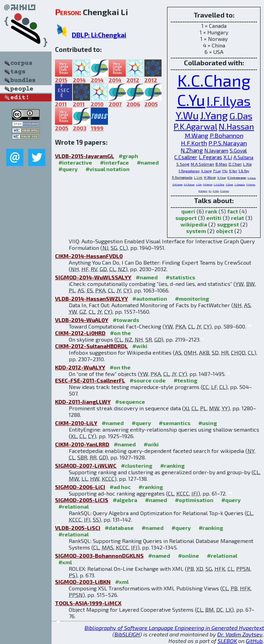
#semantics (175, 423)
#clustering (137, 465)
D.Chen (235, 164)
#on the (120, 333)
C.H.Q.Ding (219, 184)
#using (208, 423)
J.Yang (214, 115)
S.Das (199, 184)
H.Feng (222, 178)
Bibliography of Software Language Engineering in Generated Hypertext (174, 628)
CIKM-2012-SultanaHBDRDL (91, 346)
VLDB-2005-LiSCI (78, 528)
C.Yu (191, 99)
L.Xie (247, 164)
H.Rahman (208, 184)
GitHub (254, 641)
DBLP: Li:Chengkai (99, 35)
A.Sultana (243, 157)
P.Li (210, 191)
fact (233, 211)
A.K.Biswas (189, 184)
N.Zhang (192, 150)
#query (68, 169)
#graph (128, 156)
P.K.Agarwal (195, 126)
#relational (74, 506)
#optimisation (194, 500)
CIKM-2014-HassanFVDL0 (89, 256)
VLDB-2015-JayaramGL (85, 156)
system (196, 231)
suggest (228, 224)
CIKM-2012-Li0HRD (80, 333)
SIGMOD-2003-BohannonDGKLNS (99, 556)
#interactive (75, 162)
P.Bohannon (227, 135)
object (224, 231)
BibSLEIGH (127, 634)
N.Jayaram (216, 151)
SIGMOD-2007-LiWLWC (86, 465)
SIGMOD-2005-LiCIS (82, 500)
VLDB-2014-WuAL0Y (82, 320)
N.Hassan (236, 126)
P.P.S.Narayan (228, 143)
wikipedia (194, 224)
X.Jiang (206, 171)
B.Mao (221, 164)
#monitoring (192, 298)
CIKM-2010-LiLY (76, 423)
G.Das (241, 116)
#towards (126, 320)
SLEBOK (227, 641)
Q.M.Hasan (178, 184)
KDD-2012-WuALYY (80, 367)
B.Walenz (203, 191)
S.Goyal (238, 151)
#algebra (125, 500)
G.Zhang (252, 178)
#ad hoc (120, 487)
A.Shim (216, 191)
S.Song (183, 164)
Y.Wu (187, 115)
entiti (214, 218)
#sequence (130, 402)
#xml (65, 562)
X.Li (228, 157)
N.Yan (233, 171)
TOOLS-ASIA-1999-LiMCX (88, 603)
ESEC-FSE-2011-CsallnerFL (90, 380)
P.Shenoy (251, 184)
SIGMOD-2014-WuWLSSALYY (93, 277)
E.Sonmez (225, 191)
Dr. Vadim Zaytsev (240, 634)
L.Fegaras (210, 157)
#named (148, 162)
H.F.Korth (194, 143)
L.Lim (198, 177)
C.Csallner (186, 157)
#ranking (172, 465)
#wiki (140, 346)
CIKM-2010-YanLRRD (82, 444)
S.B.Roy (244, 171)
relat (238, 218)
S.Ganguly (240, 184)
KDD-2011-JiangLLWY (83, 402)
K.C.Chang (214, 80)
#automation (150, 298)
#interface (114, 162)
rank (211, 211)
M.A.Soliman (202, 164)
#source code (148, 380)
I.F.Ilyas (229, 101)
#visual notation (108, 169)
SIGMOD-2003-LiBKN (83, 582)
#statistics (180, 277)
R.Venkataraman (237, 178)
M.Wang (196, 135)
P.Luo (217, 171)
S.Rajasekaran (189, 171)
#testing (185, 380)
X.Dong (229, 184)
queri (188, 211)
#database (119, 528)
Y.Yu (225, 171)
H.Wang (210, 177)
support (186, 218)
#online (189, 556)
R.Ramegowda (182, 177)
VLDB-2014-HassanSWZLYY (91, 298)
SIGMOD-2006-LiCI (80, 487)
